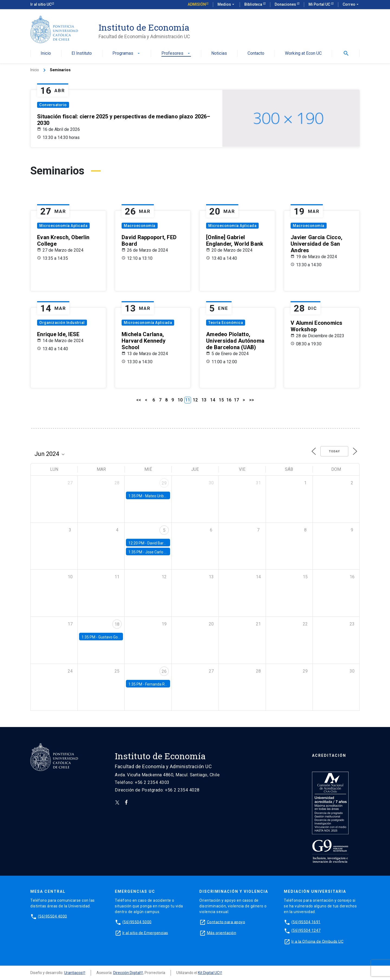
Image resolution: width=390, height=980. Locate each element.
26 (164, 671)
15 (221, 400)
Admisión (197, 4)
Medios (226, 5)
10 (180, 400)
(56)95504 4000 (53, 916)
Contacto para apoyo (226, 922)
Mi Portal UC (320, 4)
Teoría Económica (226, 323)
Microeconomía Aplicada (63, 226)
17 (236, 400)
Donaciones (286, 4)
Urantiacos (73, 973)
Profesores (176, 53)
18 (117, 624)
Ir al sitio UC (41, 4)
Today (334, 451)
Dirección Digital (127, 973)
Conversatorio (53, 105)
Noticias (219, 53)
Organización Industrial (62, 323)
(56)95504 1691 (306, 922)
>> (252, 400)
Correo (351, 5)
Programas (127, 53)
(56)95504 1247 (306, 930)
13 (204, 400)
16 (229, 400)
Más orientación (222, 933)
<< (139, 400)
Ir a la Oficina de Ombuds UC (317, 941)
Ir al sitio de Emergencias (145, 933)
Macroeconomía (140, 226)
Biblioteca (254, 4)
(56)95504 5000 (137, 922)
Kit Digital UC (209, 973)
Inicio (46, 53)
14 (213, 400)
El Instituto (82, 53)
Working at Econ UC (303, 53)
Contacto (256, 53)
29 (164, 483)
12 (195, 400)
